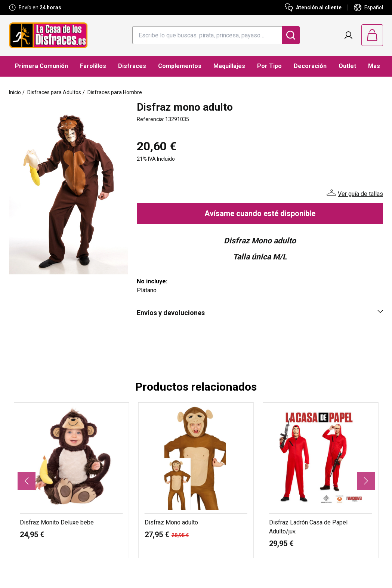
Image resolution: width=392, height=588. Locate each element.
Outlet (347, 66)
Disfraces (132, 66)
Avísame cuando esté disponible (260, 213)
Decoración (310, 66)
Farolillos (93, 66)
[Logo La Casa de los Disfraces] (48, 35)
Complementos (180, 66)
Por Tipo (269, 66)
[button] (27, 481)
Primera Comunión (41, 66)
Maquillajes (229, 66)
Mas (374, 66)
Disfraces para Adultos (54, 92)
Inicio (15, 92)
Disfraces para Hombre (115, 92)
